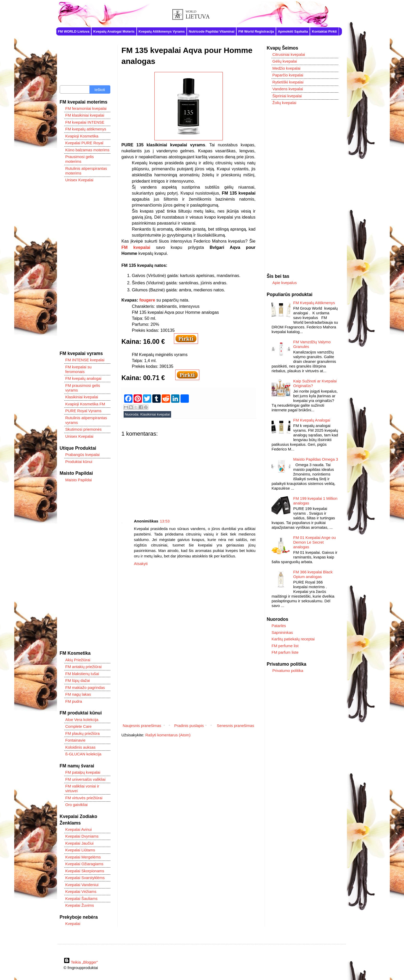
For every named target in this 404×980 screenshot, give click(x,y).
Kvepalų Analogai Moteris (114, 31)
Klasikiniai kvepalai (155, 414)
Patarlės (279, 626)
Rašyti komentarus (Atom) (168, 735)
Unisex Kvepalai (79, 180)
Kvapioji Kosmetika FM (85, 404)
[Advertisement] (189, 474)
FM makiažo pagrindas (85, 687)
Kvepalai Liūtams (80, 850)
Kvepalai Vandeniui (82, 885)
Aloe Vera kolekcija (82, 720)
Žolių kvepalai (284, 103)
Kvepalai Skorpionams (85, 871)
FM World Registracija (256, 31)
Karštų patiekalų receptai (293, 639)
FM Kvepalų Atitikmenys (314, 303)
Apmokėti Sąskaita (293, 31)
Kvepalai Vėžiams (81, 891)
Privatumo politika (288, 671)
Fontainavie (75, 740)
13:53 (165, 521)
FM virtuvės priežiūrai (84, 798)
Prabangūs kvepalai (82, 455)
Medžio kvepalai (286, 68)
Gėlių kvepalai (285, 61)
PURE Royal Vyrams (83, 411)
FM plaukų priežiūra (82, 733)
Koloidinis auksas (80, 747)
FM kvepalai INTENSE (85, 122)
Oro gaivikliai (76, 805)
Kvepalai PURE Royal (84, 143)
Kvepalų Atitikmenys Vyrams (162, 31)
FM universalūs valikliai (85, 779)
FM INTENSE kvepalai (85, 360)
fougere (147, 300)
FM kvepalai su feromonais (78, 369)
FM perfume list (285, 646)
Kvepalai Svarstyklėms (85, 878)
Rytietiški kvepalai (288, 82)
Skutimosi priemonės (83, 429)
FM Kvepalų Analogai (312, 420)
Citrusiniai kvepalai (289, 54)
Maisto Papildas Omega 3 (316, 459)
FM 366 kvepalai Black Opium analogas (313, 574)
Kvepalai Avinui (78, 829)
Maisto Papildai (79, 480)
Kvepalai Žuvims (80, 905)
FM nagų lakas (78, 694)
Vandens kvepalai (288, 89)
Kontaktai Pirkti (324, 31)
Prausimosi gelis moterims (79, 159)
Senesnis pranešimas (235, 726)
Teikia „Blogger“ (81, 962)
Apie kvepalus (284, 283)
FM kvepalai (136, 247)
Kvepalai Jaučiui (79, 843)
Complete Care (78, 726)
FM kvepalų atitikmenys (86, 129)
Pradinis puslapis (189, 726)
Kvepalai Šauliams (81, 898)
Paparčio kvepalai (288, 75)
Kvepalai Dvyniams (82, 836)
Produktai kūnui (79, 462)
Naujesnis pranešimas (142, 726)
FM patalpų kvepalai (83, 772)
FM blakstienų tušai (82, 674)
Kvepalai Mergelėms (83, 857)
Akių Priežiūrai (78, 660)
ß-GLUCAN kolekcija (83, 754)
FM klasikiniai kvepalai (85, 115)
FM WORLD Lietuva (74, 31)
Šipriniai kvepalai (287, 96)
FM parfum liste (285, 652)
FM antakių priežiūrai (83, 667)
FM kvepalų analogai (83, 378)
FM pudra (74, 701)
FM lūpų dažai (77, 680)
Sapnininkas (282, 632)
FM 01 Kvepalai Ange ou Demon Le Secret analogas (314, 542)
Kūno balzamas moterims (87, 150)
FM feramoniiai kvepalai (86, 108)
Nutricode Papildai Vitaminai (212, 31)
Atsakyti (141, 564)
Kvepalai (73, 924)
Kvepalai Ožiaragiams (84, 864)
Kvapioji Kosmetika (82, 136)
